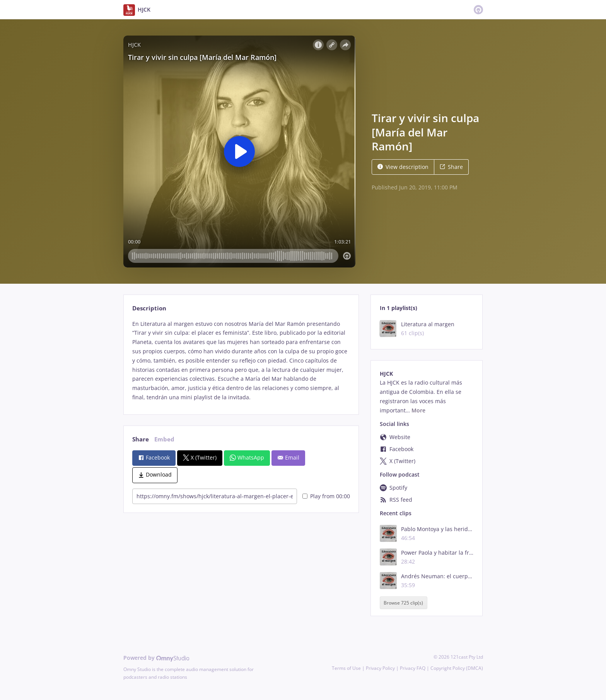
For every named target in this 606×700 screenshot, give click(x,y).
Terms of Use (346, 668)
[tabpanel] (241, 361)
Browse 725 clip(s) (403, 603)
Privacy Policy (380, 668)
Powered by (156, 658)
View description (403, 167)
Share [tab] (141, 439)
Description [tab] (149, 308)
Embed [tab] (164, 439)
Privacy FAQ (413, 668)
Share (451, 167)
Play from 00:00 (326, 496)
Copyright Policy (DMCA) (457, 668)
